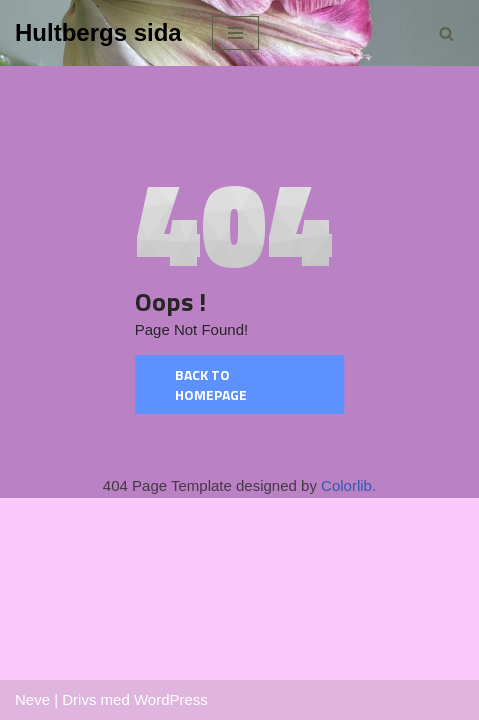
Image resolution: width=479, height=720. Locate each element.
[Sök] (446, 33)
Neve (32, 699)
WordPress (171, 699)
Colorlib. (348, 485)
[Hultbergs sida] (98, 33)
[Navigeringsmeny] (235, 33)
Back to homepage (211, 384)
